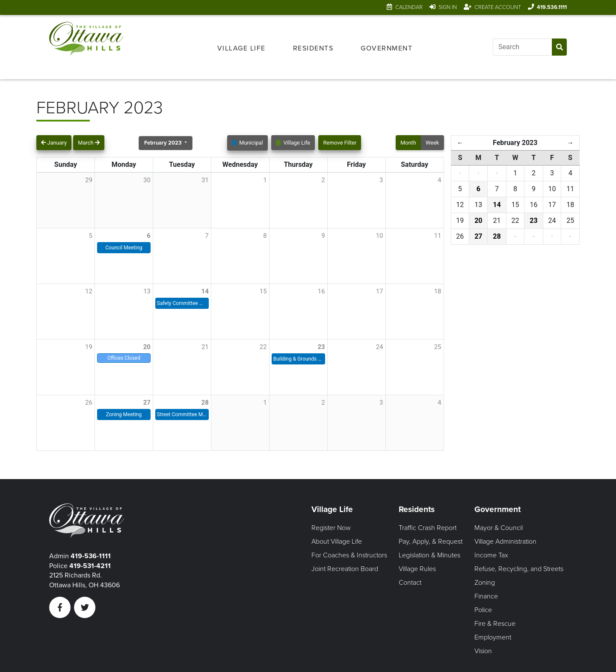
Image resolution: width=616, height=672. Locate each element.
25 (438, 347)
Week (432, 143)
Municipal (247, 143)
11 (438, 236)
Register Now (331, 528)
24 (380, 347)
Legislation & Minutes (429, 555)
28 (205, 403)
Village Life (293, 143)
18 (438, 291)
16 (321, 291)
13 (147, 291)
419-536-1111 (91, 556)
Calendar (409, 7)
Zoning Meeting (124, 414)
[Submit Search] (559, 47)
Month (408, 143)
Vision (483, 651)
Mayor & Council (499, 528)
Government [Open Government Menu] (386, 48)
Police (483, 610)
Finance (486, 596)
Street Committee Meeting (182, 414)
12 (89, 291)
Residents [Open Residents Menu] (313, 48)
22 (263, 347)
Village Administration (505, 542)
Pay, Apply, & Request (431, 542)
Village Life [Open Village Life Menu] (241, 48)
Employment (493, 637)
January (54, 143)
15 (263, 291)
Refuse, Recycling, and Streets (519, 569)
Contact (410, 583)
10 (380, 236)
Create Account (498, 7)
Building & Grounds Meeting (298, 359)
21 (205, 347)
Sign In (448, 7)
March (89, 143)
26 (89, 403)
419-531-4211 (90, 566)
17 (380, 291)
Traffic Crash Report (428, 528)
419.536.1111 (552, 7)
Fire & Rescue (495, 624)
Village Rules (417, 569)
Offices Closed (124, 358)
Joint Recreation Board (345, 569)
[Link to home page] (86, 47)
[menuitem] (241, 47)
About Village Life (337, 542)
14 (205, 291)
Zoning (485, 583)
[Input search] (522, 47)
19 (89, 347)
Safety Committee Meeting (182, 303)
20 (147, 347)
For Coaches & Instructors (349, 555)
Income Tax (491, 555)
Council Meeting (124, 248)
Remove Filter (340, 143)
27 (147, 403)
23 (321, 347)
